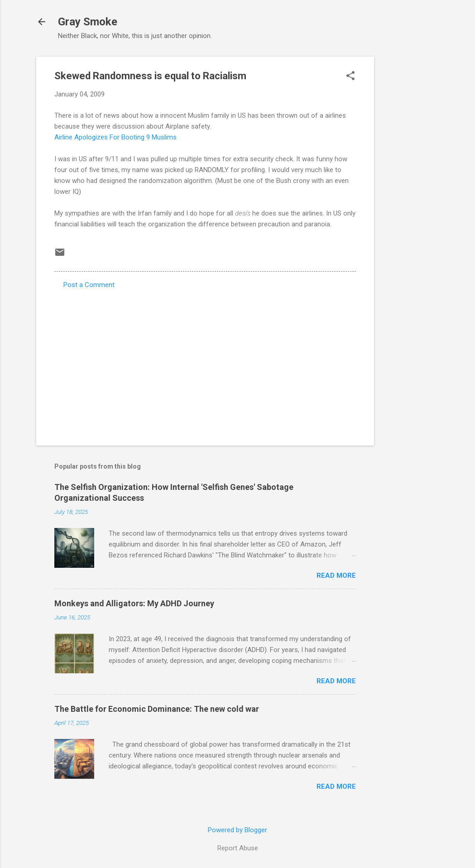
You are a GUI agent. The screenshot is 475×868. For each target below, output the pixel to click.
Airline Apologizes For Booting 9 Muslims (115, 137)
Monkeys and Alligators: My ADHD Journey (134, 603)
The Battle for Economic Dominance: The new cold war (157, 709)
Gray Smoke (88, 22)
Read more (336, 575)
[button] (350, 77)
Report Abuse (238, 848)
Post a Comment (89, 285)
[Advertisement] (410, 192)
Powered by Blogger (237, 830)
